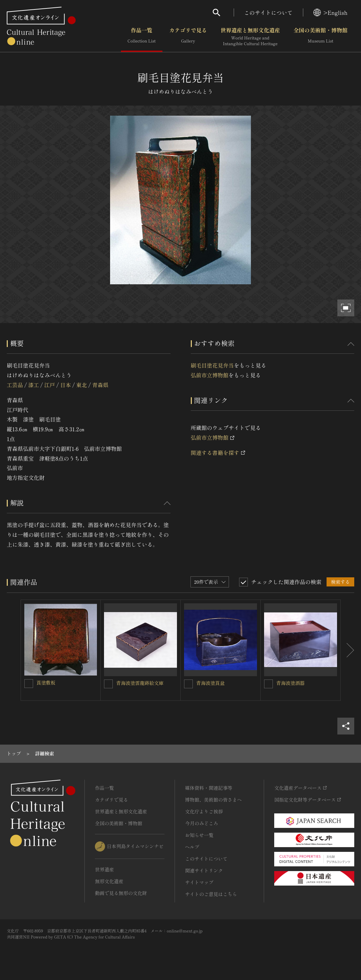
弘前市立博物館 (210, 375)
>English (330, 12)
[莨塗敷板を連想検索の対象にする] (29, 684)
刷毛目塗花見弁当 (212, 365)
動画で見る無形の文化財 (121, 893)
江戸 (50, 385)
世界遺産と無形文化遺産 (250, 37)
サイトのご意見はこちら (211, 894)
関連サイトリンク (204, 870)
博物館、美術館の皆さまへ (213, 800)
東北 (82, 385)
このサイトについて (268, 12)
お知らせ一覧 (199, 835)
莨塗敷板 (46, 683)
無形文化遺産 (109, 881)
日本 (66, 385)
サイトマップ (199, 882)
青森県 (100, 385)
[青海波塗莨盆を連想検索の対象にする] (188, 684)
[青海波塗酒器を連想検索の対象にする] (268, 684)
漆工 (33, 385)
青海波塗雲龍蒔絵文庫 (140, 683)
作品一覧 (142, 37)
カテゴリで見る (188, 37)
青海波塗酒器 (290, 683)
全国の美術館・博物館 (320, 37)
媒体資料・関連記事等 (209, 788)
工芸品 (15, 385)
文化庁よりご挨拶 (204, 811)
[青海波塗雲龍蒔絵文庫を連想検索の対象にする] (108, 684)
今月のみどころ (202, 823)
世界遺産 (104, 869)
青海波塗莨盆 (210, 683)
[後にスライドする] (347, 650)
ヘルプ (192, 847)
